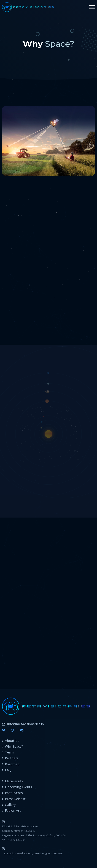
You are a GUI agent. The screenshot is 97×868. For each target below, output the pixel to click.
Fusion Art (13, 810)
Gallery (10, 805)
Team (9, 752)
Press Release (15, 799)
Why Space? (14, 746)
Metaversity (14, 781)
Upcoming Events (18, 787)
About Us (12, 741)
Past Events (14, 793)
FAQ (8, 770)
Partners (12, 758)
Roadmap (12, 764)
